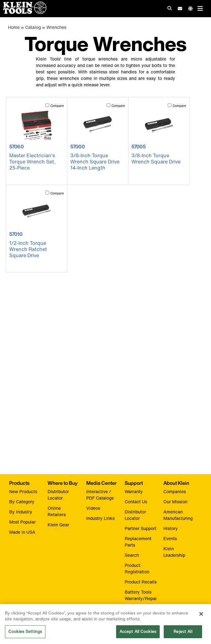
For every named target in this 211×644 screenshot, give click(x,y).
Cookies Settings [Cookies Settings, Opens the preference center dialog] (25, 634)
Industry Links (100, 518)
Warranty (134, 491)
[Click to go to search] (170, 8)
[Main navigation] (200, 8)
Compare (57, 106)
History (171, 528)
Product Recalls (141, 582)
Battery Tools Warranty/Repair (141, 598)
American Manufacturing (178, 515)
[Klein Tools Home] (23, 12)
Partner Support (141, 528)
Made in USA (22, 532)
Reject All (183, 634)
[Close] (201, 616)
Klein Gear (58, 525)
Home (14, 27)
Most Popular (22, 522)
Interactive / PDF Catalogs (100, 495)
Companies (175, 491)
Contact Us (136, 502)
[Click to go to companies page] (190, 8)
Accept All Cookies (138, 634)
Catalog (33, 27)
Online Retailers (57, 511)
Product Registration (137, 568)
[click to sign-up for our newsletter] (180, 9)
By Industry (21, 512)
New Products (23, 491)
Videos (93, 508)
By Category (22, 502)
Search (132, 555)
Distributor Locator (58, 495)
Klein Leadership (174, 552)
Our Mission (175, 502)
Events (170, 538)
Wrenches (56, 27)
